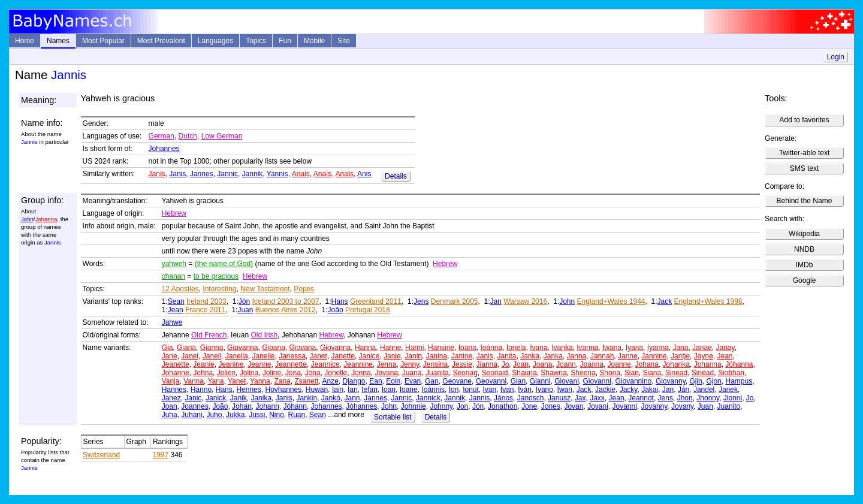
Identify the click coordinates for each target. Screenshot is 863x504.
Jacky (629, 390)
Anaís (323, 174)
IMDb (805, 265)
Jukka (235, 415)
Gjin (695, 381)
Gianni (540, 381)
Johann (267, 406)
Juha (170, 415)
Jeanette (176, 364)
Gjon (713, 381)
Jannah (602, 356)
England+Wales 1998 (708, 301)
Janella (237, 356)
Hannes (174, 390)
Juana (412, 373)
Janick (216, 398)
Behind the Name (805, 201)
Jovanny (654, 406)
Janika (261, 398)
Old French (209, 335)
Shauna (524, 373)
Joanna (591, 364)
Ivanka (562, 348)
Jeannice (325, 364)
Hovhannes (283, 390)
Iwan (565, 390)
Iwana (612, 348)
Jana (680, 348)
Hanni (414, 348)
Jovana (386, 373)
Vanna (194, 381)
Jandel (704, 390)
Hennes (248, 390)
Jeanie (203, 364)
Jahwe (172, 322)
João (336, 310)
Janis (157, 174)
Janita (506, 356)
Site (344, 41)
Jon (462, 406)
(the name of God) (224, 264)
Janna (577, 356)
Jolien (226, 373)
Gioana (274, 348)
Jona (293, 373)
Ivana (538, 348)
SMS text (805, 168)
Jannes (202, 174)
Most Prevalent (161, 41)
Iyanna (658, 348)
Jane (170, 356)
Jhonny (708, 398)
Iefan (369, 390)
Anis (364, 174)
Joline (272, 373)
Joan (521, 364)
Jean (176, 310)
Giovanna (335, 348)
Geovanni (491, 381)
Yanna (260, 381)
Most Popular (103, 41)
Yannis (277, 174)
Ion (454, 390)
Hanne (390, 348)
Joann (566, 364)
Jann (352, 398)
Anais (301, 174)
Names (58, 41)
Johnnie (414, 406)
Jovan (574, 406)
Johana (647, 364)
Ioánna (491, 348)
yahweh (174, 264)
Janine (462, 356)
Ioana (467, 348)
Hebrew (174, 213)
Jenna (387, 364)
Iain (338, 390)
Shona (610, 373)
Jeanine (231, 364)
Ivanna (587, 348)
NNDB (804, 249)
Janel (190, 356)
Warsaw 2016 (525, 301)
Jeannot (641, 398)
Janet (319, 356)
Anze (330, 381)
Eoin (393, 381)
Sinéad (703, 373)
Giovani (567, 381)
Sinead (676, 373)
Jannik (253, 174)
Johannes (164, 149)
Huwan (317, 390)
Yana (215, 381)
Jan (496, 301)
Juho (214, 415)
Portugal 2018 (368, 310)
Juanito (729, 406)
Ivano (544, 390)
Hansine (441, 348)
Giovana (303, 348)
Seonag (465, 373)
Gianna (212, 348)
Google (805, 280)
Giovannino (634, 381)
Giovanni (597, 381)
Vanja (171, 381)
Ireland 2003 (206, 301)
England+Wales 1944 (611, 301)
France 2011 (205, 310)
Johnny (441, 406)
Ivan (490, 390)
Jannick (428, 398)
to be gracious (216, 276)
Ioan (389, 390)
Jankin (307, 398)
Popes (304, 289)
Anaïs (344, 174)
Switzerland (101, 455)
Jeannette (291, 364)
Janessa (292, 356)
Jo (506, 364)
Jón (244, 301)
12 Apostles (180, 289)
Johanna (46, 219)
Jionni (733, 398)
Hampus (739, 381)
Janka (530, 356)
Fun (285, 41)
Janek (728, 390)
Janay (725, 348)
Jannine (654, 356)
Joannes (194, 406)
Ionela (516, 348)
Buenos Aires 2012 (286, 310)
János (503, 398)
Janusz (559, 398)
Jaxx (597, 398)
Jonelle (336, 373)
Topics (256, 41)
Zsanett (306, 381)
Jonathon (503, 406)
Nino (277, 415)
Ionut (471, 390)
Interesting (219, 289)
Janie (392, 356)
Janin (413, 356)
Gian (518, 381)
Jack (665, 301)
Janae (702, 348)
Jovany (682, 406)
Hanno (201, 390)
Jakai (650, 390)
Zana (282, 381)
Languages (215, 41)
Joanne (619, 364)
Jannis (480, 398)
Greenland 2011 (376, 301)
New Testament (265, 289)
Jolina (249, 373)
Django (354, 381)
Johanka (676, 364)
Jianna (487, 364)
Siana (652, 373)
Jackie (605, 390)
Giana (186, 348)
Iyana (634, 348)
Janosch (531, 398)
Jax (580, 398)
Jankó (331, 398)
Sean (176, 301)
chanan (173, 276)
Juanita (437, 373)
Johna (203, 373)
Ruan (297, 415)
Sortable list (393, 417)
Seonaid (494, 373)
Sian (632, 373)
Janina (437, 356)
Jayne (704, 356)
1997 (160, 455)
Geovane (457, 381)
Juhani (191, 415)
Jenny (410, 364)
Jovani (598, 406)
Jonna (361, 373)
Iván (525, 390)
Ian (353, 390)
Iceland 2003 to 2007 (285, 301)
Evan (413, 381)
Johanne (176, 373)
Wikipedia (804, 234)
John (27, 219)
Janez (171, 398)
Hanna (365, 348)
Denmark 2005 (455, 301)
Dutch (188, 136)
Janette (343, 356)
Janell (212, 356)
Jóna (313, 373)
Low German (222, 136)
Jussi (257, 415)
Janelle (263, 356)
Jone (529, 406)
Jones (551, 406)
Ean (375, 381)
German (162, 136)
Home (25, 41)
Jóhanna (739, 364)
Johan (242, 406)
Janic (193, 398)
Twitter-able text (805, 153)
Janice (369, 356)
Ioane (409, 390)
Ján (684, 390)
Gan (432, 381)
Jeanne (259, 364)
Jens (421, 301)
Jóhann (295, 406)
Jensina (435, 364)
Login (836, 57)
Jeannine (358, 364)
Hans (340, 301)
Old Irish (264, 335)
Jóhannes (361, 406)
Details (396, 176)
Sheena (583, 373)
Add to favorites (804, 120)
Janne (628, 356)
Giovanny (671, 381)
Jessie (462, 364)
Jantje (680, 356)
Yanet (237, 381)
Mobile (314, 41)
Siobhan (731, 373)
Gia (168, 348)
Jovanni (625, 406)
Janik (239, 398)
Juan (245, 310)
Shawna (553, 373)
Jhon (685, 398)
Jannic (227, 174)
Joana (543, 364)
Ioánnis (433, 390)
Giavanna (242, 348)
